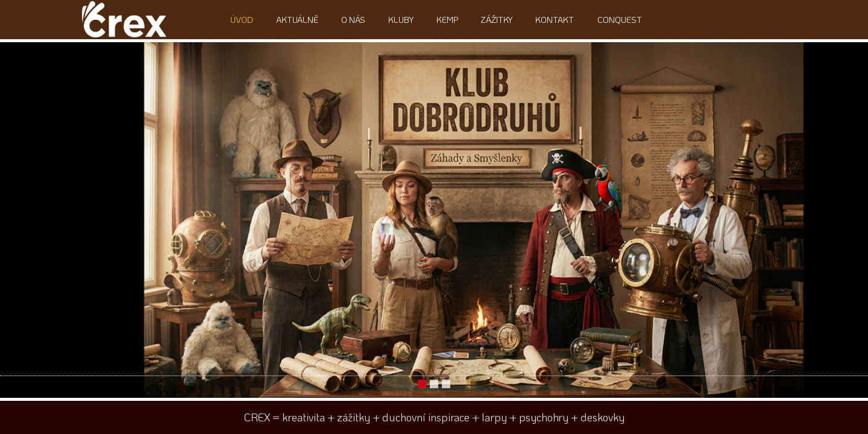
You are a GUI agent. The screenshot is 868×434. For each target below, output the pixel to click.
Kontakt (547, 20)
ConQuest (609, 20)
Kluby (401, 20)
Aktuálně (302, 20)
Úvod (249, 20)
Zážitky (492, 20)
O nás (356, 20)
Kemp (445, 20)
